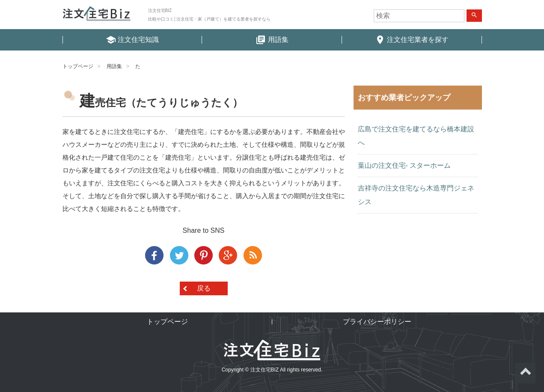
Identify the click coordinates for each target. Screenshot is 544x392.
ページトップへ (525, 373)
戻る (204, 288)
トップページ (78, 66)
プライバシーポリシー (377, 322)
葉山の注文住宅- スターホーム (404, 165)
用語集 (114, 66)
